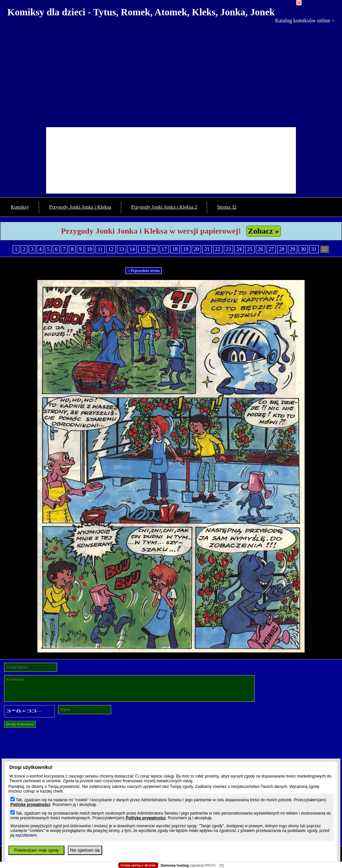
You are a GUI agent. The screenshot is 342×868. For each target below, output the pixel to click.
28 (282, 249)
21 (207, 249)
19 (186, 249)
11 (100, 249)
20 (196, 249)
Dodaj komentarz (20, 724)
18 (175, 249)
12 (111, 249)
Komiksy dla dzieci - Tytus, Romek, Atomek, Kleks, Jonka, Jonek (141, 12)
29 (293, 249)
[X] (221, 865)
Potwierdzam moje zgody (36, 850)
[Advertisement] (171, 74)
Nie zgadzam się (85, 850)
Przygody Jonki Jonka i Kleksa (80, 207)
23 (228, 249)
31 (314, 249)
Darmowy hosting (175, 865)
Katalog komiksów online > (305, 21)
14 (132, 249)
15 (143, 249)
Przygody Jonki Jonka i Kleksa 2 (164, 207)
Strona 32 (227, 207)
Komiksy (20, 207)
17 (164, 249)
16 (154, 249)
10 (90, 249)
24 (239, 249)
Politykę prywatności (30, 805)
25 (250, 249)
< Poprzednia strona (144, 271)
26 (261, 249)
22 (218, 249)
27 (271, 249)
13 (122, 249)
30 (303, 249)
